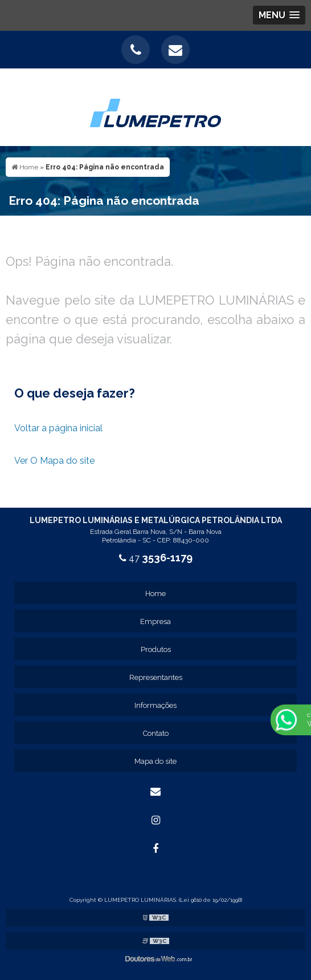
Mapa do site (155, 761)
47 (156, 558)
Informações (155, 705)
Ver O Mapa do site (54, 461)
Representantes (156, 677)
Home (155, 594)
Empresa (155, 621)
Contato (156, 733)
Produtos (156, 649)
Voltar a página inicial (58, 428)
